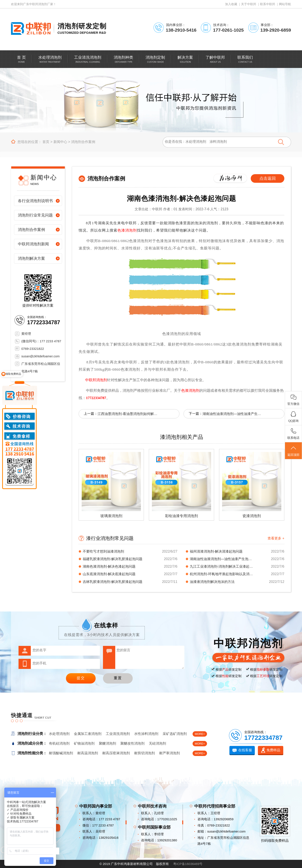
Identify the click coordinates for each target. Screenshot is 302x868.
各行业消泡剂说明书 (35, 201)
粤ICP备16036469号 (188, 864)
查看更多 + (276, 538)
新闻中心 (60, 142)
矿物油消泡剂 (84, 743)
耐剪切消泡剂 (145, 753)
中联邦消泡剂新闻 (33, 244)
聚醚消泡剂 (107, 743)
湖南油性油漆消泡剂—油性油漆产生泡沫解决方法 (233, 414)
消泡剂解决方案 (31, 258)
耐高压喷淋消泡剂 (116, 753)
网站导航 (285, 4)
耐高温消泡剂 (88, 753)
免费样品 (273, 750)
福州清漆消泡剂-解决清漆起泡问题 (216, 551)
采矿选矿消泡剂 (175, 734)
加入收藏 (231, 4)
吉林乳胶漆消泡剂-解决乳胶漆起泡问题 (113, 582)
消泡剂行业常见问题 (35, 215)
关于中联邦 (249, 4)
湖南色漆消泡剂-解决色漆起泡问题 (109, 566)
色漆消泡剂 (127, 230)
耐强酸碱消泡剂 (61, 753)
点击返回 (268, 178)
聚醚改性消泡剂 (132, 743)
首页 (46, 142)
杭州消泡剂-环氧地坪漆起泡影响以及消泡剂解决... (222, 574)
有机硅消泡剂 (59, 743)
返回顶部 (293, 451)
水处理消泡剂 (59, 734)
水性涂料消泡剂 (146, 734)
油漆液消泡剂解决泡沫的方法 (212, 582)
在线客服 (245, 750)
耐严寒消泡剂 (170, 753)
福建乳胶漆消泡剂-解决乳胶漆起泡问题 (113, 559)
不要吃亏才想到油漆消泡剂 (103, 551)
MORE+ (200, 734)
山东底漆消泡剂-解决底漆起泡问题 (109, 574)
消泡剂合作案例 (83, 142)
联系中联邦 (268, 4)
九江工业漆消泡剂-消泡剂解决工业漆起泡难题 (222, 566)
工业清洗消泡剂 (118, 734)
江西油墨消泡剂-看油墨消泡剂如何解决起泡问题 (128, 414)
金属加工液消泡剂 (88, 734)
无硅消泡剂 (157, 743)
